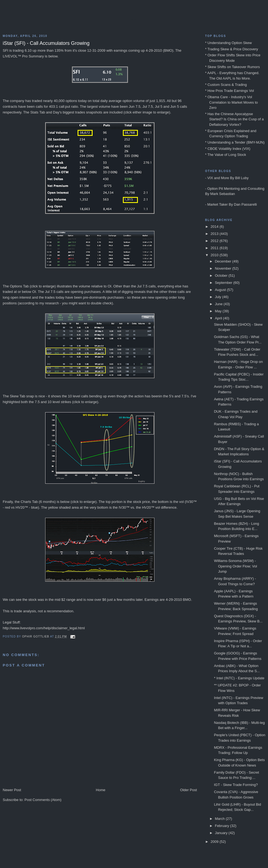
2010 (215, 255)
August (221, 290)
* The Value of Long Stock (226, 155)
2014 (215, 227)
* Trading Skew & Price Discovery (232, 49)
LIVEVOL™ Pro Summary (23, 56)
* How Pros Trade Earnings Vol (229, 91)
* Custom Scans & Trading (226, 85)
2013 (215, 234)
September (224, 283)
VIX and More (218, 178)
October (222, 276)
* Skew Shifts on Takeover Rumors (232, 67)
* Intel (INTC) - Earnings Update (239, 678)
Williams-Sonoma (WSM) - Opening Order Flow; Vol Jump (235, 566)
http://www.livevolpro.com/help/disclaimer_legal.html (44, 628)
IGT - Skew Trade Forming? (236, 785)
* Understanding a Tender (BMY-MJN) (235, 142)
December (224, 261)
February (223, 826)
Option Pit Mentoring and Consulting (236, 189)
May (219, 311)
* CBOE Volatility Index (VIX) (228, 149)
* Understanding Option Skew (228, 43)
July (219, 297)
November (224, 268)
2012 (215, 241)
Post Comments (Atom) (43, 800)
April (219, 318)
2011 (215, 248)
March (220, 819)
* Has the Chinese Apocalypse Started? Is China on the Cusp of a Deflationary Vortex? (234, 119)
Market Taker (218, 204)
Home (101, 790)
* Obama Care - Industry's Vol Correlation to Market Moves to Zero (231, 102)
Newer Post (12, 790)
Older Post (189, 790)
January (222, 833)
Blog (134, 19)
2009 (215, 842)
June (219, 304)
